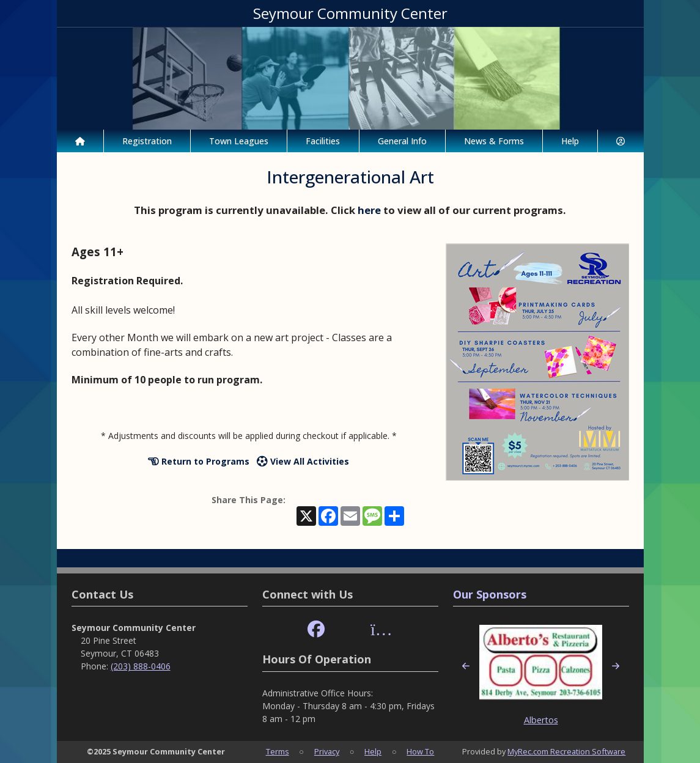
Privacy (327, 751)
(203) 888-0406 (141, 666)
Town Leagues (239, 141)
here (369, 210)
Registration (147, 141)
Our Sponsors (490, 594)
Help (570, 141)
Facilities (323, 141)
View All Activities (303, 461)
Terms (278, 751)
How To (420, 751)
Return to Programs (199, 461)
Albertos (541, 720)
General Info (402, 141)
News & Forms (494, 141)
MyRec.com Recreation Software (566, 751)
